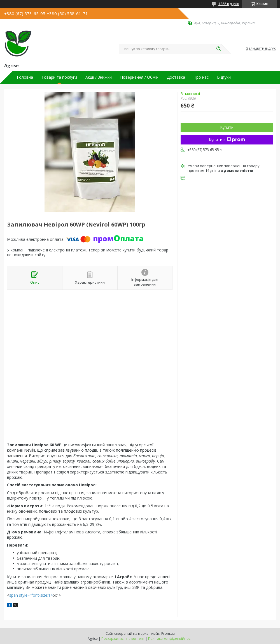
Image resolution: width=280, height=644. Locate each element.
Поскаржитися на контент (123, 639)
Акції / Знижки (99, 77)
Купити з (227, 140)
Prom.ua (168, 634)
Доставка (176, 77)
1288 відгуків (229, 4)
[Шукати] (218, 49)
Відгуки (224, 77)
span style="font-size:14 (31, 595)
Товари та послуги (59, 77)
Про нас (201, 77)
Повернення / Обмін (139, 77)
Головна (25, 77)
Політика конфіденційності (170, 639)
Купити (227, 127)
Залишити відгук (261, 48)
